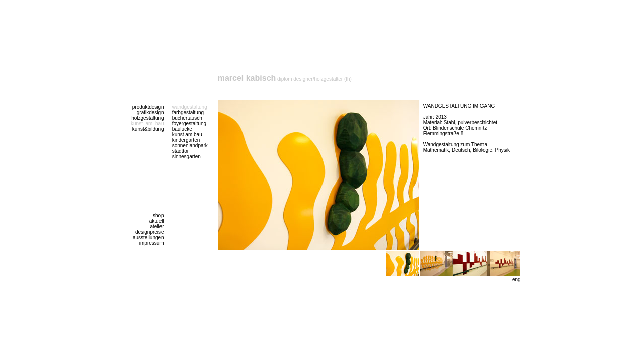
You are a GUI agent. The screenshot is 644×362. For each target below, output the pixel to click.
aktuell (157, 221)
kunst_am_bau (147, 123)
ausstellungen (148, 238)
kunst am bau (187, 134)
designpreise (150, 232)
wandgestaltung (190, 107)
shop (158, 215)
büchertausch (187, 118)
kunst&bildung (148, 129)
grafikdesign (150, 112)
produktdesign (148, 107)
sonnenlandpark (190, 146)
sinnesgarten (186, 157)
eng (516, 279)
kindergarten (186, 140)
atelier (157, 227)
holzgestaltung (148, 118)
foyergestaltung (189, 123)
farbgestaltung (188, 112)
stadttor (180, 151)
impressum (152, 243)
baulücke (182, 129)
